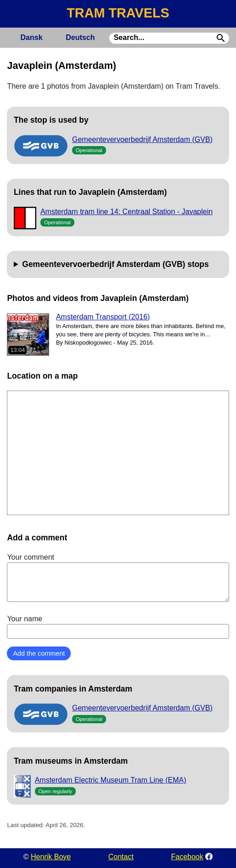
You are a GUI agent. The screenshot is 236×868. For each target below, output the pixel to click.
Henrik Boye (51, 857)
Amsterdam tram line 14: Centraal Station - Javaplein (126, 212)
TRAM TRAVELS (118, 13)
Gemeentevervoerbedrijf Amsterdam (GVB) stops (115, 264)
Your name (118, 627)
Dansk (32, 37)
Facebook (187, 857)
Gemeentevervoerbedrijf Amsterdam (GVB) (142, 139)
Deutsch (80, 37)
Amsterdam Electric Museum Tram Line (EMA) (111, 780)
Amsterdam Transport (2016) (103, 317)
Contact (121, 857)
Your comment (118, 578)
